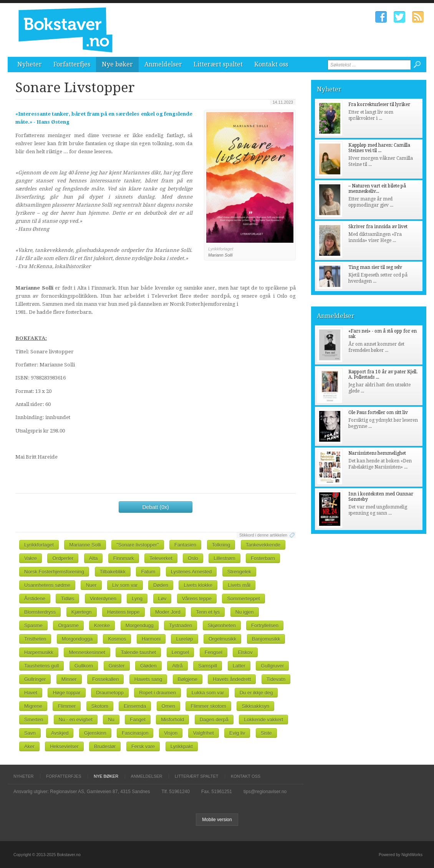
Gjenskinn (95, 733)
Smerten (34, 720)
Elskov (245, 652)
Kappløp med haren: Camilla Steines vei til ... (379, 148)
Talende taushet (138, 652)
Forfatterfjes (72, 64)
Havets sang (148, 679)
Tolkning (221, 545)
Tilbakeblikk (113, 572)
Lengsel (181, 652)
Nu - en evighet (76, 720)
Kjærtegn (82, 612)
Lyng (137, 599)
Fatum (148, 572)
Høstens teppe (123, 612)
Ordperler (63, 558)
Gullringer (35, 679)
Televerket (161, 558)
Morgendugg (140, 625)
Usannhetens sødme (47, 585)
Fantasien (185, 545)
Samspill (208, 666)
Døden (161, 585)
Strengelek (239, 572)
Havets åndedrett (232, 679)
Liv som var (125, 585)
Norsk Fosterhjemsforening (54, 572)
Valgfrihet (204, 733)
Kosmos (117, 639)
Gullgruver (272, 666)
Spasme (33, 625)
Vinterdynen (103, 599)
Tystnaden (181, 625)
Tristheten (35, 639)
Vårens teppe (197, 599)
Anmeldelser (163, 64)
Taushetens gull (41, 666)
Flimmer (67, 706)
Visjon (171, 733)
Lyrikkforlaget (39, 545)
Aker (29, 746)
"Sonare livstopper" (137, 545)
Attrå (177, 666)
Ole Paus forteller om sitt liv (378, 412)
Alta (93, 558)
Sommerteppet (243, 599)
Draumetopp (110, 693)
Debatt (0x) (155, 507)
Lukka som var (208, 693)
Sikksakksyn (255, 706)
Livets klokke (198, 585)
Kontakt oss (271, 64)
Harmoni (151, 639)
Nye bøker (117, 64)
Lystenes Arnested (191, 572)
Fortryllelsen (265, 625)
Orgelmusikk (222, 639)
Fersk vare (143, 746)
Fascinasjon (135, 733)
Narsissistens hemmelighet (377, 453)
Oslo (193, 558)
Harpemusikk (39, 652)
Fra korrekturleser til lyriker (379, 104)
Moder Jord (168, 612)
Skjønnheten (222, 625)
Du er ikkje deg (256, 693)
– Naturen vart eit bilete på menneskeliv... (377, 189)
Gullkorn (84, 666)
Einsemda (135, 706)
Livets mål (239, 585)
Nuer (91, 585)
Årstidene (35, 599)
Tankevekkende (263, 545)
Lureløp (184, 639)
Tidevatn (276, 679)
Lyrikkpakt (182, 746)
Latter (239, 666)
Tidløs (67, 599)
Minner (69, 679)
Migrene (33, 706)
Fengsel (214, 652)
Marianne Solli (85, 545)
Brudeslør (105, 746)
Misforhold (172, 720)
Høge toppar (66, 693)
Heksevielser (64, 746)
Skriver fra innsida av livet (378, 227)
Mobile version (217, 820)
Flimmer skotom (208, 706)
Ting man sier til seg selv (375, 267)
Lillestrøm (224, 558)
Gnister (117, 666)
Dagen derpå (214, 720)
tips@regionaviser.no (265, 792)
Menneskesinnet (87, 652)
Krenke (102, 625)
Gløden (148, 666)
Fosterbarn (263, 558)
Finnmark (124, 558)
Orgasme (68, 625)
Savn (30, 733)
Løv (162, 599)
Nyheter (30, 64)
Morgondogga (77, 639)
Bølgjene (188, 679)
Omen (168, 706)
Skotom (100, 706)
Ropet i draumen (157, 693)
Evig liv (237, 733)
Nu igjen (245, 612)
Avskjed (60, 733)
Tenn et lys (208, 612)
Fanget (137, 720)
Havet (31, 693)
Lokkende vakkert (263, 720)
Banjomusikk (266, 639)
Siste (266, 733)
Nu (111, 720)
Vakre (31, 558)
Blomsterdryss (40, 612)
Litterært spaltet (218, 64)
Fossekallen (105, 679)
